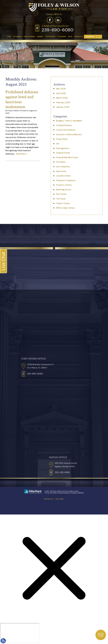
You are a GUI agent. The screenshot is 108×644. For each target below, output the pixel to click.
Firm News (61, 162)
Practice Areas (29, 37)
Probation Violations (66, 180)
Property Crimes (64, 185)
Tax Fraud (61, 199)
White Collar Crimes (65, 208)
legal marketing (64, 493)
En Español (90, 37)
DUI (58, 144)
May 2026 (61, 89)
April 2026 (61, 93)
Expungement (63, 148)
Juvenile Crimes (63, 176)
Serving (40, 37)
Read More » (22, 154)
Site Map (60, 499)
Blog (70, 37)
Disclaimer (48, 499)
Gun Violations (63, 167)
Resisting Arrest (64, 190)
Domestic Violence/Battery (69, 134)
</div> (20, 633)
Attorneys (17, 37)
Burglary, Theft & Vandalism (69, 121)
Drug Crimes (62, 139)
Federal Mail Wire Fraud (67, 157)
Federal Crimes (63, 153)
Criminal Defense (64, 125)
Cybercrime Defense (66, 130)
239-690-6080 (57, 30)
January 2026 (63, 107)
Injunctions (61, 171)
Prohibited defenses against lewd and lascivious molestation (22, 99)
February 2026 (63, 102)
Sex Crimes (61, 194)
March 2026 (62, 98)
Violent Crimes (63, 203)
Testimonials (50, 37)
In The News (62, 37)
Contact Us (78, 37)
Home (9, 37)
